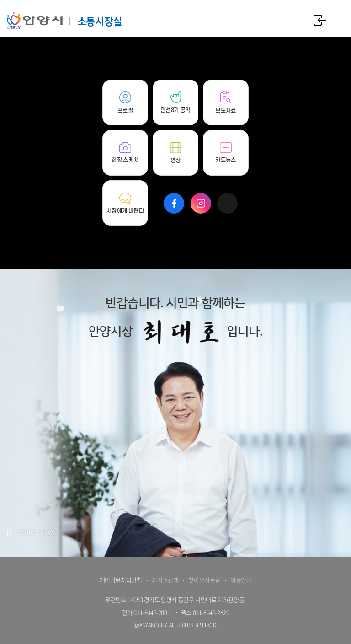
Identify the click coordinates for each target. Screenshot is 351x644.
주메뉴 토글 (338, 20)
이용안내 (241, 580)
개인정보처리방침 (121, 580)
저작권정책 (165, 580)
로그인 (320, 20)
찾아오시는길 (204, 580)
